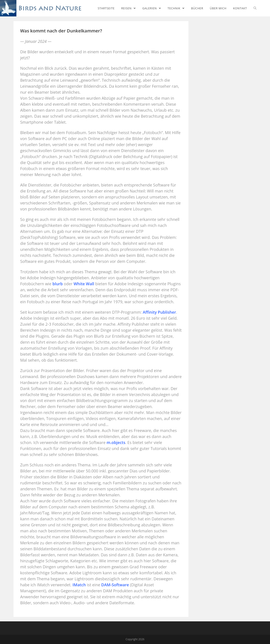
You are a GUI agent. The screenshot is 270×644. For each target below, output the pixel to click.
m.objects (116, 442)
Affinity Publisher (159, 312)
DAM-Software (115, 585)
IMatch (79, 585)
